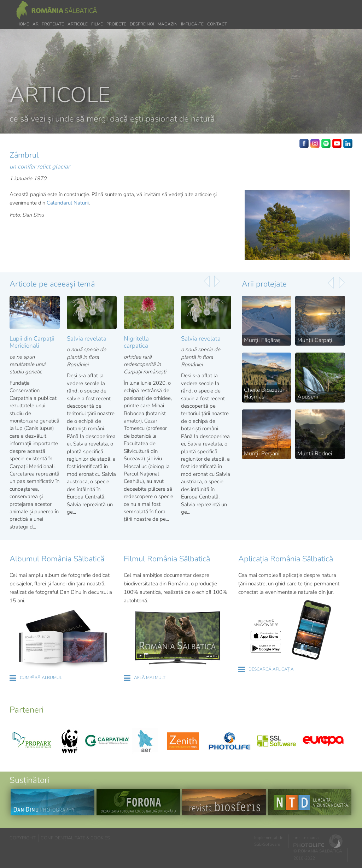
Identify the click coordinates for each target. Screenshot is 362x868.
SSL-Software (267, 844)
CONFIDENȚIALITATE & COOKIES (75, 838)
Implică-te (192, 24)
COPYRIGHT (23, 838)
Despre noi (142, 24)
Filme (97, 24)
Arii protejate (48, 24)
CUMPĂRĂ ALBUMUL (41, 678)
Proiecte (116, 24)
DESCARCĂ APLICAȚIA (271, 669)
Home (23, 24)
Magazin (168, 24)
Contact (217, 24)
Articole (78, 24)
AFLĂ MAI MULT (150, 678)
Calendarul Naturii (68, 203)
